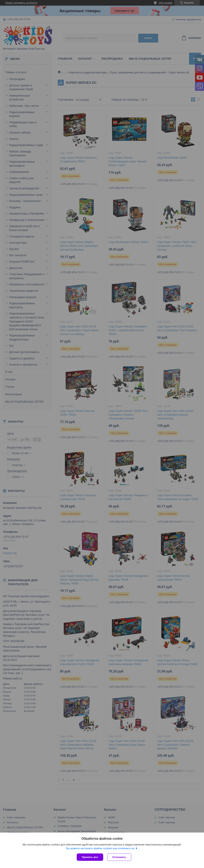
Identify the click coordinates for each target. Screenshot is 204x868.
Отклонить (119, 857)
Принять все (90, 857)
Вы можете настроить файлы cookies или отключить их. (101, 848)
